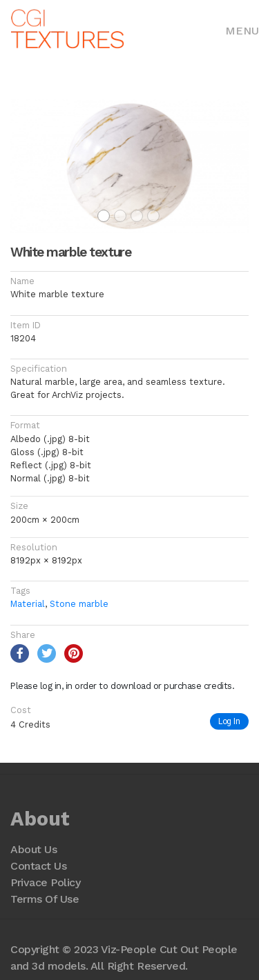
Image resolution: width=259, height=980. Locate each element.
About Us (33, 849)
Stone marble (79, 604)
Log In (229, 721)
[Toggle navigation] (242, 30)
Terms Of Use (45, 899)
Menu (242, 31)
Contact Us (38, 866)
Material (28, 604)
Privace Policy (45, 882)
